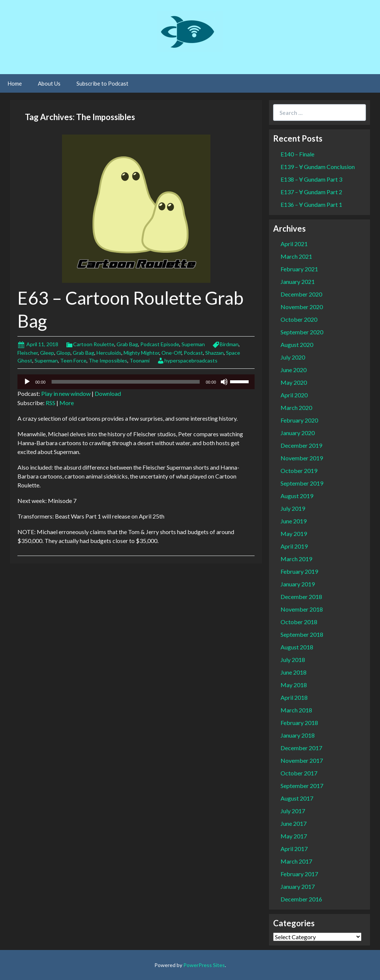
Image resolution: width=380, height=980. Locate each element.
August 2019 (297, 496)
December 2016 (301, 899)
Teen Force (73, 360)
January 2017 (298, 886)
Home (15, 83)
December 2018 (301, 597)
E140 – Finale (297, 154)
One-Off (171, 353)
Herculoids (109, 353)
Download (108, 393)
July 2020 (293, 357)
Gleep (47, 353)
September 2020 (302, 332)
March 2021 (296, 256)
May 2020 (294, 382)
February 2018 (299, 723)
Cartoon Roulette (94, 344)
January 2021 (298, 282)
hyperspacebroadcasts (191, 360)
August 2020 (297, 345)
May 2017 (294, 836)
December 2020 (301, 294)
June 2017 (294, 823)
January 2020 (298, 433)
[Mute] (224, 382)
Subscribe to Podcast (102, 83)
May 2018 (294, 685)
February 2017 (299, 874)
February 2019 (299, 571)
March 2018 (296, 710)
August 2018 (297, 647)
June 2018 (294, 672)
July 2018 (293, 660)
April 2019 (294, 546)
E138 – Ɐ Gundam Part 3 (311, 179)
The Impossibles (108, 360)
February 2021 (299, 269)
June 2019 (294, 521)
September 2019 (302, 483)
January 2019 (298, 584)
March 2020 (296, 408)
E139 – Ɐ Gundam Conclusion (318, 167)
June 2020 (294, 370)
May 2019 (294, 534)
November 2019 (302, 458)
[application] (136, 382)
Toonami (140, 360)
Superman (193, 344)
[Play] (27, 382)
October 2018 (299, 622)
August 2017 (297, 798)
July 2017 (293, 811)
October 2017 (299, 773)
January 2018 (298, 735)
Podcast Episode (160, 344)
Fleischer (28, 353)
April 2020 (294, 395)
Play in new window (66, 393)
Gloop (63, 353)
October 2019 (299, 471)
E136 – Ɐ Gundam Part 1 (311, 204)
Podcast (193, 353)
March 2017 (296, 861)
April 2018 (294, 697)
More (67, 403)
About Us (49, 83)
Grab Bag (127, 344)
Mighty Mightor (141, 353)
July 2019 (293, 508)
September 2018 (302, 634)
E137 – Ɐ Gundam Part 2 (311, 192)
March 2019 (296, 559)
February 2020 (299, 420)
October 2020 (299, 319)
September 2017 (302, 786)
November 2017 (302, 760)
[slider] (126, 382)
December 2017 (301, 748)
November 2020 (302, 307)
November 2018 (302, 609)
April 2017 (294, 849)
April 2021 (294, 244)
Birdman (229, 344)
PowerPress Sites (204, 965)
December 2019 (301, 445)
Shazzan (214, 353)
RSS (50, 403)
